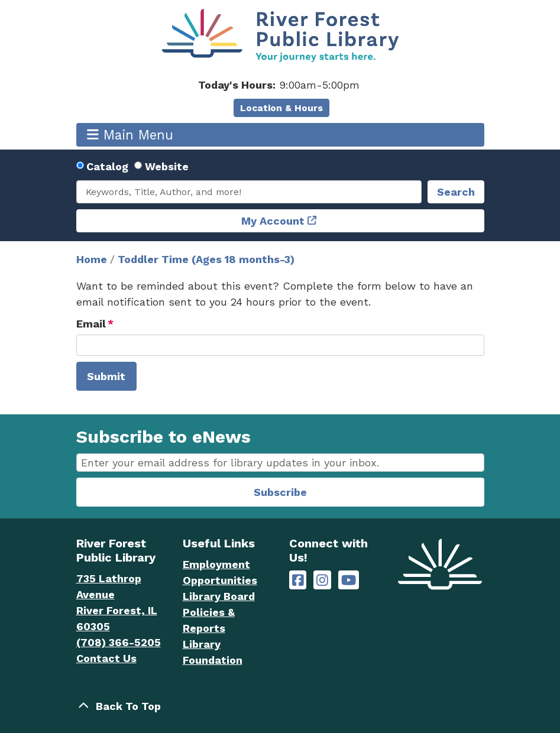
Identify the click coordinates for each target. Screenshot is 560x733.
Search (456, 192)
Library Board (219, 596)
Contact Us (106, 658)
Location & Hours (281, 108)
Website (167, 166)
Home (92, 259)
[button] (279, 85)
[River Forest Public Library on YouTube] (349, 580)
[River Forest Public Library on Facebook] (298, 580)
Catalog (107, 166)
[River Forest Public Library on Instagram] (322, 580)
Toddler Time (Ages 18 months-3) (206, 259)
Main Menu (130, 134)
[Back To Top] (280, 706)
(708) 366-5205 (119, 642)
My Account (273, 221)
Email (91, 324)
